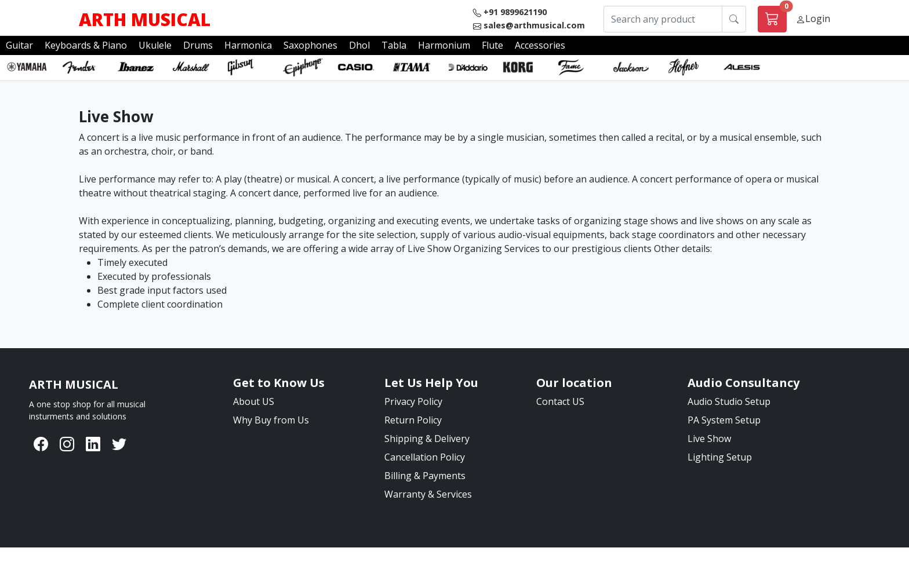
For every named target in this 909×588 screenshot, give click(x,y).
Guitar (19, 45)
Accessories (540, 45)
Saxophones (310, 45)
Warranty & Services (428, 494)
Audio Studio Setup (729, 401)
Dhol (359, 45)
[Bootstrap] (74, 385)
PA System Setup (724, 420)
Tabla (394, 45)
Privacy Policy (413, 401)
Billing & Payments (425, 476)
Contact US (560, 401)
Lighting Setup (720, 457)
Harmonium (444, 45)
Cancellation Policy (425, 457)
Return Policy (413, 420)
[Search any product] (663, 19)
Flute (492, 45)
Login (818, 19)
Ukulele (155, 45)
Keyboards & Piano (86, 45)
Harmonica (248, 45)
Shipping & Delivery (427, 439)
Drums (198, 45)
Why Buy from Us (271, 420)
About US (254, 401)
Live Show (709, 439)
